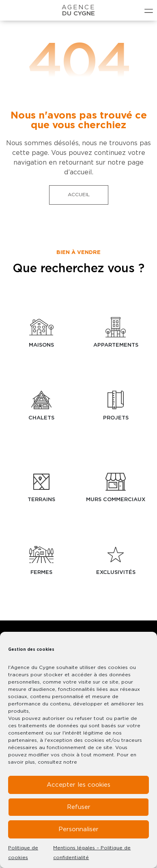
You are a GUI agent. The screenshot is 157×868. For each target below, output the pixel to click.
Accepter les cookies (78, 785)
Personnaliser (78, 829)
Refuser (79, 807)
